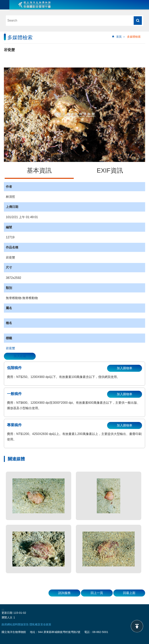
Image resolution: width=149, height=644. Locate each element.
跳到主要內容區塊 (2, 2)
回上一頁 (97, 593)
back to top (137, 626)
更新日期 (7, 613)
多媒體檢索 (134, 37)
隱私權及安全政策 (40, 624)
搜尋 (138, 21)
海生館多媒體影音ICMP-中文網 (35, 5)
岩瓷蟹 (10, 348)
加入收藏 (20, 356)
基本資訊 (39, 170)
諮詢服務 (64, 593)
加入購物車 (125, 368)
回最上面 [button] (129, 593)
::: (5, 33)
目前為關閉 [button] (5, 5)
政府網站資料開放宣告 (15, 624)
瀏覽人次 (7, 617)
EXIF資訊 (110, 170)
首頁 (119, 37)
